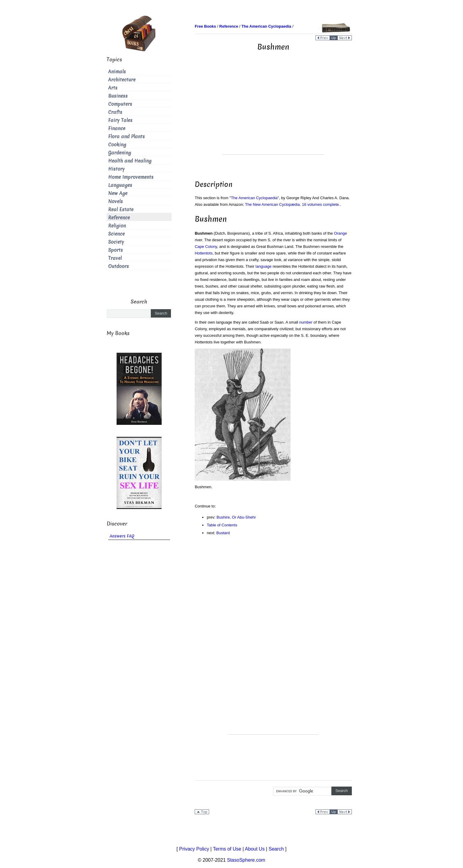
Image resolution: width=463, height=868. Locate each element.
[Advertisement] (273, 112)
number (306, 322)
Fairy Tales (120, 120)
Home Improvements (131, 177)
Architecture (122, 80)
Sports (116, 250)
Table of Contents (222, 525)
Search (276, 849)
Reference (119, 218)
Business (118, 96)
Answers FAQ (122, 536)
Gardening (120, 153)
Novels (116, 201)
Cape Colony (206, 247)
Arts (113, 88)
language (263, 266)
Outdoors (119, 266)
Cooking (117, 145)
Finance (117, 128)
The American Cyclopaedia (254, 198)
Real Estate (121, 210)
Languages (120, 185)
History (116, 169)
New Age (118, 193)
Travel (115, 258)
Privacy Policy (194, 849)
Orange (340, 233)
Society (116, 242)
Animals (117, 72)
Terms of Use (227, 849)
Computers (120, 104)
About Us (255, 849)
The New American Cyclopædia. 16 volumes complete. (293, 204)
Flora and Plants (126, 137)
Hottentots (204, 253)
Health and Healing (130, 161)
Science (116, 234)
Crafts (115, 112)
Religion (117, 226)
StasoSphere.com (246, 860)
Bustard (223, 533)
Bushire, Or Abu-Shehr (236, 517)
